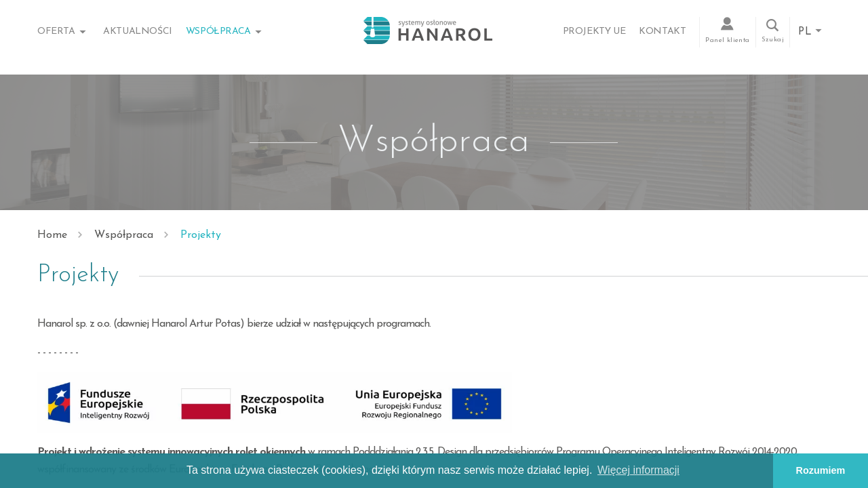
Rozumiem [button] (821, 470)
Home (52, 235)
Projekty (201, 235)
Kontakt (662, 32)
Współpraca (218, 32)
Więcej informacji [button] (638, 470)
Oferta (56, 32)
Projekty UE (594, 32)
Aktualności (138, 32)
